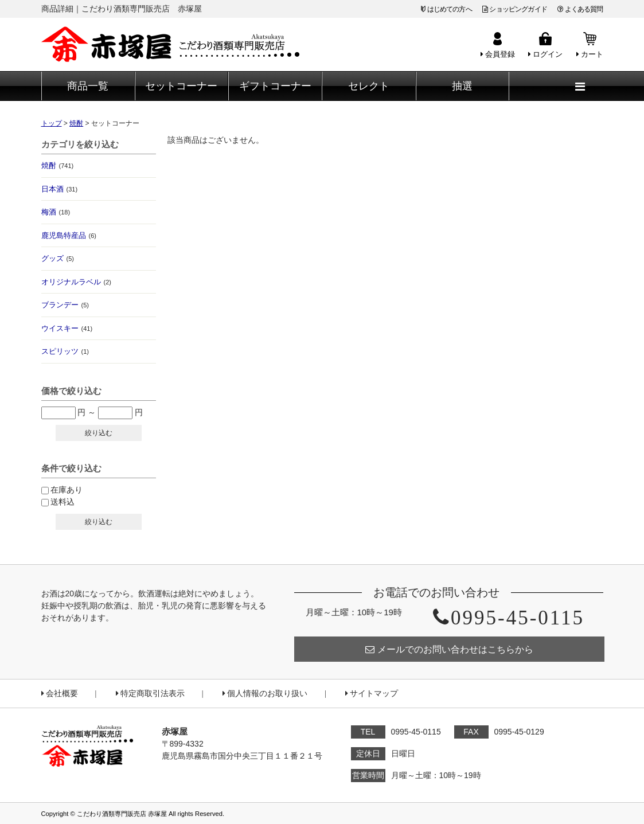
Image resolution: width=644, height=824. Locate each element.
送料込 (63, 502)
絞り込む (99, 433)
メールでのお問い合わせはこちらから (449, 649)
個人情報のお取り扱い (265, 694)
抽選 (462, 86)
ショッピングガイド (515, 9)
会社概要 (60, 694)
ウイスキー (67, 328)
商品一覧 (88, 86)
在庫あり (67, 490)
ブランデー (65, 305)
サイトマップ (372, 694)
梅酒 (56, 212)
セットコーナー (181, 86)
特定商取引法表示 (150, 694)
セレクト (369, 86)
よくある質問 (580, 9)
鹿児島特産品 (69, 235)
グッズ (58, 258)
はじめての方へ (450, 9)
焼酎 (58, 165)
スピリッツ (65, 351)
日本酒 (60, 189)
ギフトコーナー (275, 86)
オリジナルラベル (76, 282)
